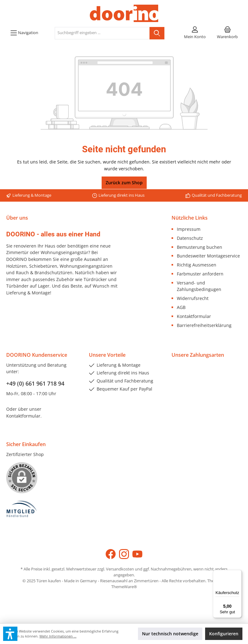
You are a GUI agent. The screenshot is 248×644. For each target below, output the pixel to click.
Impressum (189, 229)
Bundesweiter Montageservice (208, 256)
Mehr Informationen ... (58, 636)
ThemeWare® (124, 587)
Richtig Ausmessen (197, 265)
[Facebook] (111, 554)
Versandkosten (120, 569)
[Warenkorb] (227, 33)
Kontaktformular (194, 316)
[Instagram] (124, 554)
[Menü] (24, 33)
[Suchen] (157, 33)
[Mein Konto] (195, 33)
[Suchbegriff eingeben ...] (102, 33)
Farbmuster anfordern (200, 274)
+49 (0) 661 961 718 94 (35, 383)
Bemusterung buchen (200, 247)
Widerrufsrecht (193, 298)
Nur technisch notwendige (170, 634)
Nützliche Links (190, 218)
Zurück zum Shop (124, 183)
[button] (10, 634)
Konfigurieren (224, 634)
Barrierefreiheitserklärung (204, 325)
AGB (181, 307)
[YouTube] (137, 554)
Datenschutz (190, 238)
